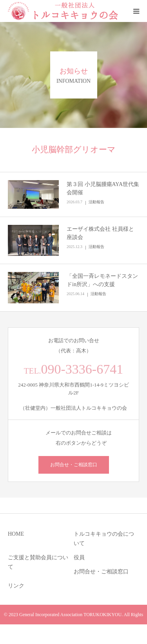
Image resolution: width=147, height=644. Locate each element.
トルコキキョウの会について (104, 539)
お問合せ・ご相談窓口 (74, 465)
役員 (79, 557)
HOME (16, 534)
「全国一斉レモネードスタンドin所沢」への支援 (102, 280)
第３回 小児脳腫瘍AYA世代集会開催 (103, 188)
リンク (16, 586)
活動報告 (96, 202)
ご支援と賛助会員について (38, 562)
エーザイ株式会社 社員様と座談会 (100, 233)
